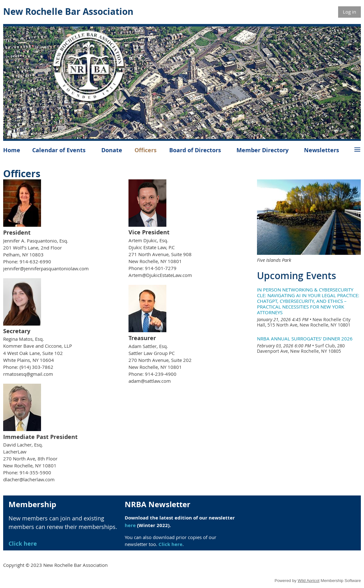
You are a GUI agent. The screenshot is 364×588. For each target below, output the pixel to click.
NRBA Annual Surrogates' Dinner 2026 (305, 339)
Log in (349, 12)
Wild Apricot (309, 581)
